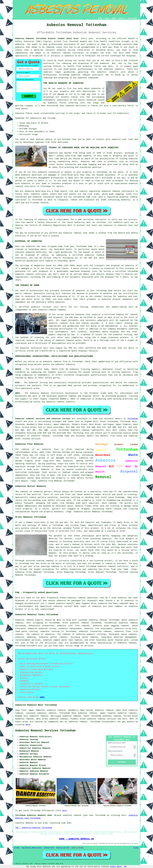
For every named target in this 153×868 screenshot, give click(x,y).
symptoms (39, 142)
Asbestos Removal (78, 848)
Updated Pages (49, 848)
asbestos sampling (25, 637)
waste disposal (79, 351)
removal (19, 186)
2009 (42, 697)
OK (125, 867)
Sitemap (17, 848)
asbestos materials (35, 191)
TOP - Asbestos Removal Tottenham (34, 828)
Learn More (116, 867)
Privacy (136, 848)
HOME (100, 18)
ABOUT (114, 18)
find (24, 710)
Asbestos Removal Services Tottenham (45, 731)
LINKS (107, 18)
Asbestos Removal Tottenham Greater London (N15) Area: (47, 39)
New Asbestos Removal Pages (32, 848)
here (28, 725)
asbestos (20, 47)
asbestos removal (81, 75)
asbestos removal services (102, 719)
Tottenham (133, 419)
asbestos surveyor (41, 307)
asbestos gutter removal (53, 637)
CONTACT (122, 18)
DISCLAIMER (132, 18)
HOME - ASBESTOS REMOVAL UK (76, 839)
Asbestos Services (63, 848)
